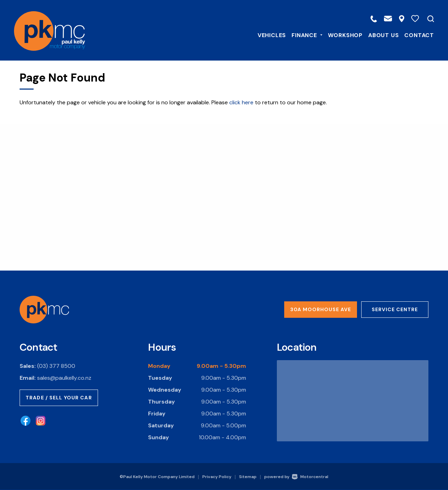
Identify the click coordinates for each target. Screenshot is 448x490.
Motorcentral (310, 477)
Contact (414, 34)
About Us (378, 34)
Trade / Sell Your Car (59, 398)
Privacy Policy (217, 477)
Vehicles (266, 34)
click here (241, 102)
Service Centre (395, 309)
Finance (301, 34)
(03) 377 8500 (56, 366)
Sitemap (248, 477)
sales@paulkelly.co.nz (64, 378)
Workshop (340, 34)
